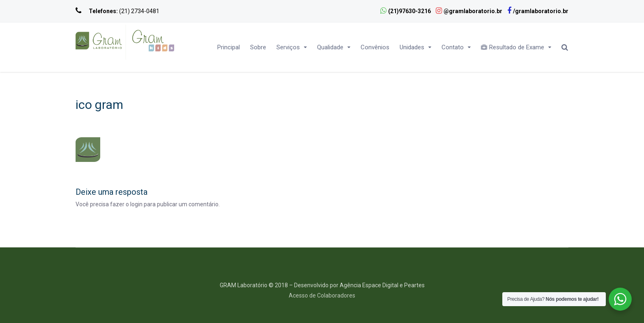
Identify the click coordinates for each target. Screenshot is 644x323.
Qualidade (330, 47)
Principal (229, 47)
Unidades (412, 47)
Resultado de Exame (513, 47)
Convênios (375, 47)
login (136, 204)
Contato (453, 47)
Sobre (258, 47)
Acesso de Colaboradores (322, 295)
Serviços (288, 47)
